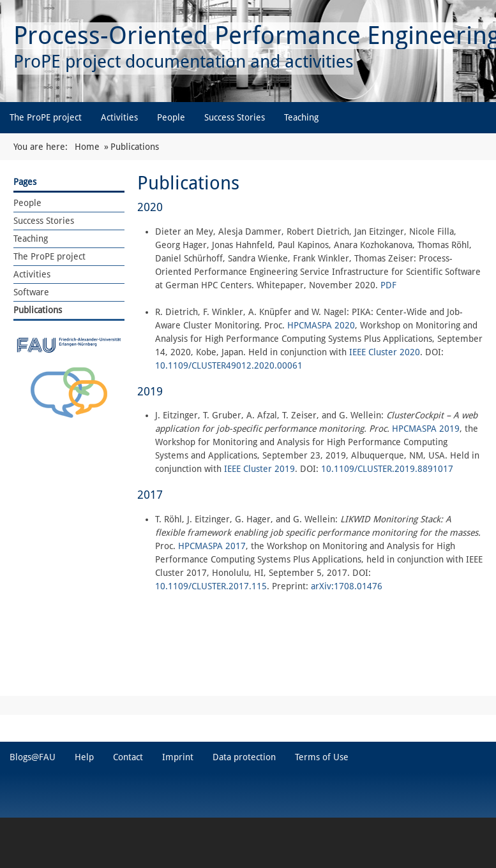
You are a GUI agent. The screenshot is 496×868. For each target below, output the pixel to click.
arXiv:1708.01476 (347, 586)
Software (31, 292)
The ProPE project (46, 117)
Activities (119, 117)
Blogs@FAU (33, 757)
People (171, 117)
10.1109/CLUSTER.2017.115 (211, 586)
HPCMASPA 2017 (212, 546)
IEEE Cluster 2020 (385, 352)
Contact (128, 757)
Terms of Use (322, 757)
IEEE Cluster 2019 (259, 469)
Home (87, 147)
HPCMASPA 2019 (426, 429)
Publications (38, 310)
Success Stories (235, 117)
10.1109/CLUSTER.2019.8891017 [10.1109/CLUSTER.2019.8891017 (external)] (387, 469)
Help (84, 757)
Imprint (178, 757)
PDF (387, 285)
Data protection (244, 757)
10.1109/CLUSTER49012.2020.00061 (229, 365)
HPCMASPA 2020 (321, 325)
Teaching (301, 117)
